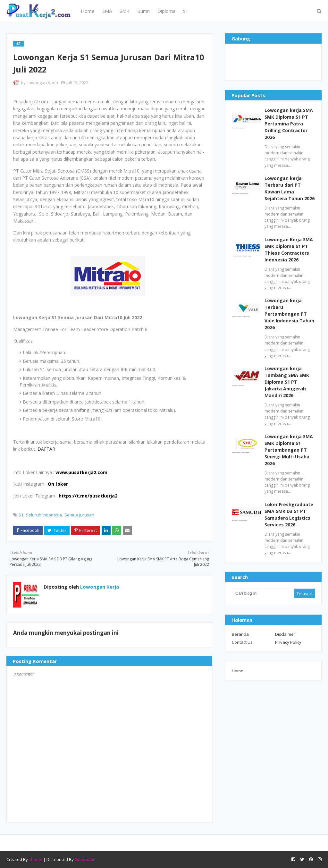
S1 (21, 515)
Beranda (240, 634)
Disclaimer (285, 634)
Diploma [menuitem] (166, 11)
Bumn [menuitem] (143, 11)
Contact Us (242, 642)
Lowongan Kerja (42, 82)
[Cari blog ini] (263, 593)
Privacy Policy (288, 642)
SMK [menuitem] (125, 11)
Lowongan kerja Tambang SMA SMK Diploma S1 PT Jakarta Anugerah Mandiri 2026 (287, 382)
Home (238, 671)
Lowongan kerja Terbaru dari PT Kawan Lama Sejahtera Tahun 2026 (290, 188)
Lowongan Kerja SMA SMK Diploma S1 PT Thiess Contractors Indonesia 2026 (289, 250)
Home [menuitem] (88, 11)
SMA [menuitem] (107, 11)
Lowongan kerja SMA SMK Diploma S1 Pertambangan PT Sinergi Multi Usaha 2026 (289, 450)
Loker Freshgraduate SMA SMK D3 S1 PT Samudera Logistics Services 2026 (289, 515)
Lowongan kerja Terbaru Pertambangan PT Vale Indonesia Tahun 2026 (289, 314)
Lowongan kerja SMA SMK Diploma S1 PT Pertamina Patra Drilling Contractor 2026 (289, 124)
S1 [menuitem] (186, 11)
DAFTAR (46, 449)
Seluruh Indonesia (44, 515)
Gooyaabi (84, 859)
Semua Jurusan (79, 515)
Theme (36, 859)
